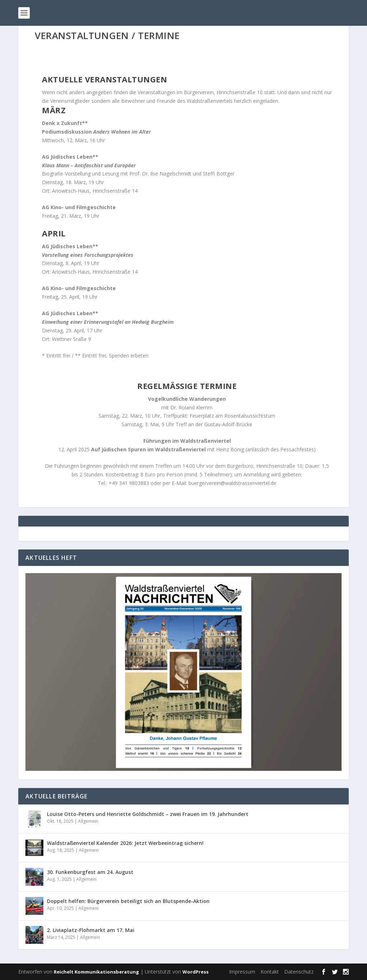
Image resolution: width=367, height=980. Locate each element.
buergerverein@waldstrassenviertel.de (232, 483)
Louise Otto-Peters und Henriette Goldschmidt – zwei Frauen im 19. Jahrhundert (148, 814)
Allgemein (88, 821)
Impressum (242, 972)
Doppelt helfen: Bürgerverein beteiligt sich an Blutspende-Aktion (128, 901)
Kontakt (270, 972)
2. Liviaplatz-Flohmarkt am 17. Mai (91, 930)
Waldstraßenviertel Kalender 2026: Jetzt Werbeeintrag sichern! (125, 843)
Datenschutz (299, 972)
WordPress (196, 972)
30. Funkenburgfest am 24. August (90, 872)
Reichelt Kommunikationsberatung (96, 972)
